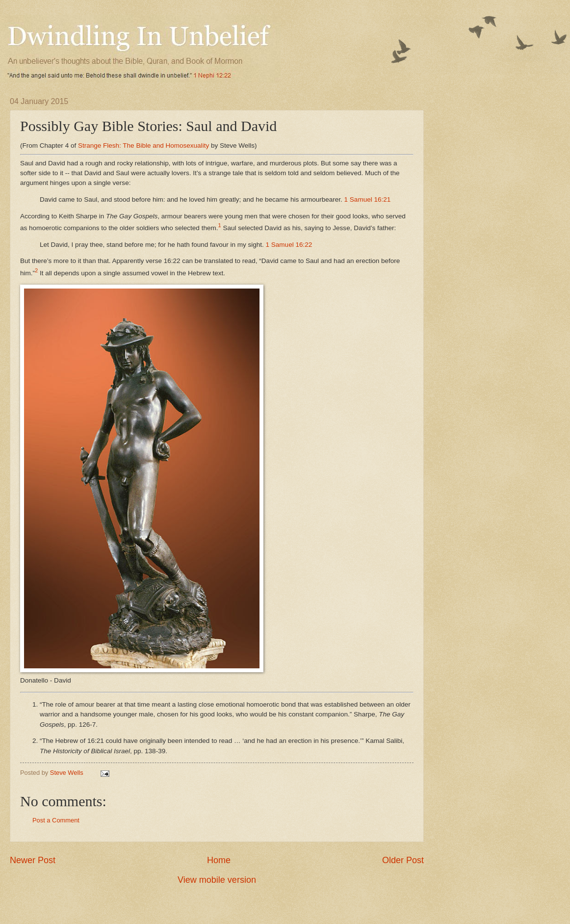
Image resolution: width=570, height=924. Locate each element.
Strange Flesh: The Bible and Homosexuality (143, 145)
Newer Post (33, 860)
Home (219, 860)
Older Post (403, 860)
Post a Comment (56, 820)
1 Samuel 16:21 (368, 199)
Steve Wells (67, 773)
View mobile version (217, 880)
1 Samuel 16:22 (289, 245)
